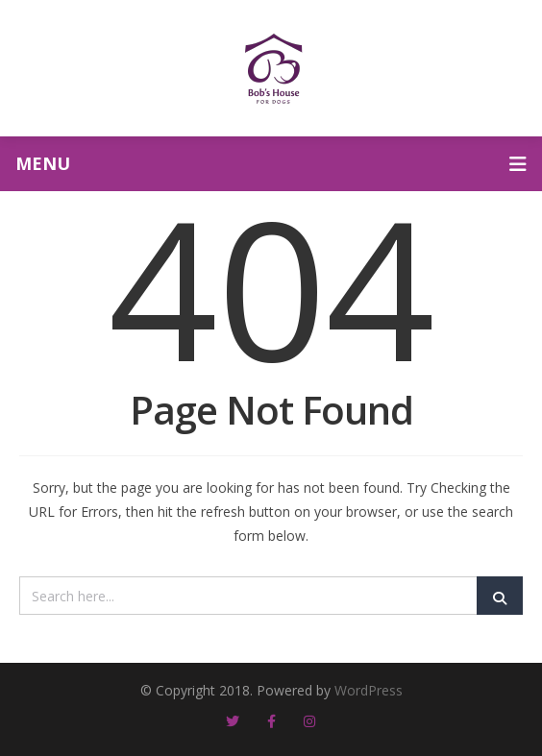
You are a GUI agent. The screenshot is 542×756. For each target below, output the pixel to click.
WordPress (369, 690)
